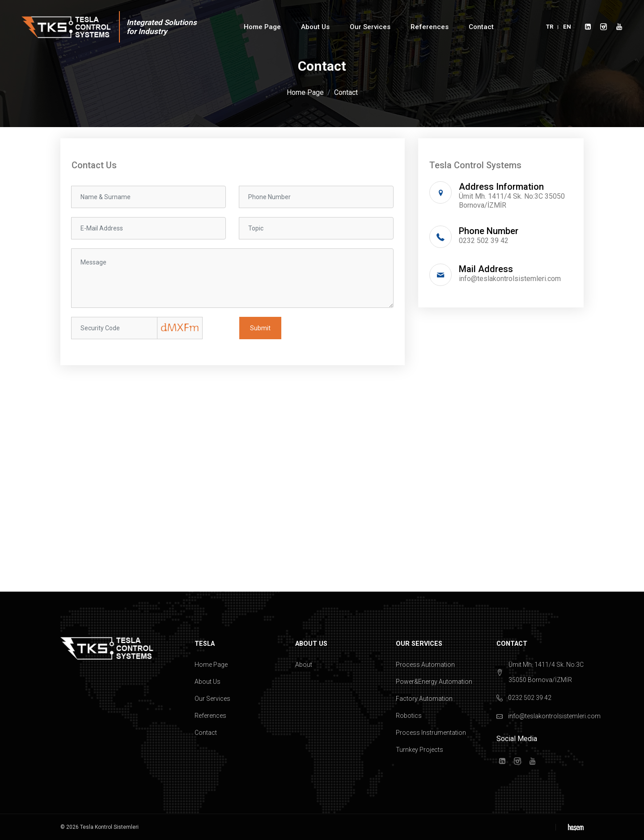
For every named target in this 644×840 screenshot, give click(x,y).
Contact (481, 27)
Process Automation (425, 665)
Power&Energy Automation (434, 682)
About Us (315, 27)
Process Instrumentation (431, 733)
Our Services (370, 27)
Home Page (262, 27)
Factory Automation (424, 699)
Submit (260, 328)
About (304, 665)
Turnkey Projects (419, 750)
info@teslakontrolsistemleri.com (510, 279)
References (430, 27)
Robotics (409, 716)
